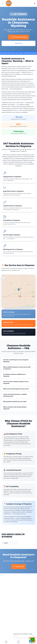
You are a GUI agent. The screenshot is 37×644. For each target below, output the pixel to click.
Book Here (18, 43)
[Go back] (2, 3)
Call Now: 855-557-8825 (18, 37)
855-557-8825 (18, 110)
